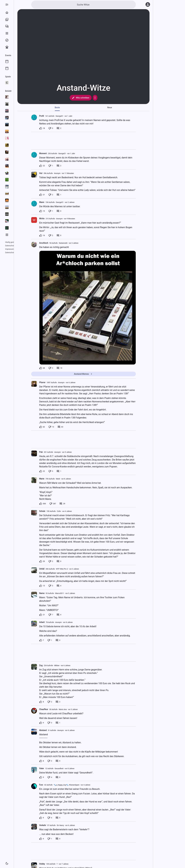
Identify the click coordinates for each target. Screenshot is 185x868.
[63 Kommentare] (72, 427)
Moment (54, 153)
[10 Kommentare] (71, 368)
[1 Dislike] (62, 166)
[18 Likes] (54, 128)
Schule (54, 511)
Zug (52, 665)
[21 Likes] (54, 195)
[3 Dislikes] (62, 368)
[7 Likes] (53, 640)
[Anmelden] (148, 4)
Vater (53, 768)
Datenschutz (10, 246)
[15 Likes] (54, 211)
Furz (53, 785)
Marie (53, 479)
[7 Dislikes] (62, 615)
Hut (52, 173)
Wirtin (53, 219)
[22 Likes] (54, 166)
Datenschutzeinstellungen (15, 249)
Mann (53, 202)
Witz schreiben (92, 98)
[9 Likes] (53, 723)
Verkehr (54, 825)
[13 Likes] (54, 586)
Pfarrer (54, 382)
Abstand (54, 730)
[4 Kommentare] (70, 586)
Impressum (21, 246)
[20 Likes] (54, 561)
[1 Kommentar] (70, 195)
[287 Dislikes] (64, 504)
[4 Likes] (53, 839)
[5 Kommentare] (69, 818)
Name (53, 593)
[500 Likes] (54, 504)
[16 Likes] (54, 235)
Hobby (54, 864)
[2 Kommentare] (70, 128)
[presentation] (46, 175)
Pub (53, 452)
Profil (53, 116)
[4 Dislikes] (61, 777)
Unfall (53, 569)
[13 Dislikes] (63, 427)
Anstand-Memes (95, 374)
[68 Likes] (54, 368)
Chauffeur (55, 709)
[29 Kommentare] (74, 504)
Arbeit (53, 622)
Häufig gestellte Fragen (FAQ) (16, 242)
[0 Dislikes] (62, 128)
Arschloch (55, 243)
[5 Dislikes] (62, 471)
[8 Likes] (53, 702)
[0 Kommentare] (70, 211)
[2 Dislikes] (62, 195)
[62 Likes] (54, 427)
